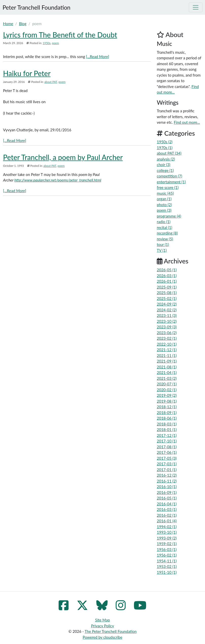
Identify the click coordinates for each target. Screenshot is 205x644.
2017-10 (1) (167, 441)
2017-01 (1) (167, 470)
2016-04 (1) (167, 504)
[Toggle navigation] (196, 7)
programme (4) (169, 216)
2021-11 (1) (167, 355)
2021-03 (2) (167, 378)
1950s (47, 43)
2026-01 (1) (167, 281)
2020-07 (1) (167, 384)
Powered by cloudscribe (102, 637)
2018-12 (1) (167, 407)
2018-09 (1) (167, 413)
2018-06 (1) (167, 418)
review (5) (165, 239)
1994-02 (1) (167, 527)
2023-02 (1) (167, 338)
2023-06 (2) (167, 333)
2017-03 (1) (167, 464)
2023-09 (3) (167, 327)
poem (56, 43)
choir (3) (164, 165)
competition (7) (169, 176)
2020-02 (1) (167, 390)
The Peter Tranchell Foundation (111, 631)
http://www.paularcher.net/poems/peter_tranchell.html (58, 180)
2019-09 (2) (167, 395)
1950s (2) (165, 142)
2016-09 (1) (167, 492)
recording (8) (167, 233)
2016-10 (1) (167, 487)
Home (8, 24)
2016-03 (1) (167, 509)
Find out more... (187, 122)
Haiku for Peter (27, 73)
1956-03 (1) (167, 549)
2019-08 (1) (167, 401)
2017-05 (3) (167, 458)
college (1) (165, 170)
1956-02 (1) (167, 555)
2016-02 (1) (167, 515)
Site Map (102, 620)
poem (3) (164, 210)
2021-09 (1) (167, 361)
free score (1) (168, 187)
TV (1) (162, 250)
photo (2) (164, 205)
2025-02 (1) (167, 298)
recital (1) (165, 227)
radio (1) (164, 222)
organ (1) (164, 199)
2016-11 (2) (167, 481)
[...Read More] (98, 57)
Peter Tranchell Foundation (37, 7)
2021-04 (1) (167, 372)
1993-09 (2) (167, 538)
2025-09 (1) (167, 287)
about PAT (51, 82)
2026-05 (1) (167, 270)
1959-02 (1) (167, 544)
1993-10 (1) (167, 532)
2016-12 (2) (167, 475)
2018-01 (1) (167, 430)
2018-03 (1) (167, 424)
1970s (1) (165, 148)
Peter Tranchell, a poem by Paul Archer (63, 157)
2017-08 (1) (167, 447)
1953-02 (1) (167, 566)
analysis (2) (166, 159)
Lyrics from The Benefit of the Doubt (60, 35)
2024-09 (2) (167, 304)
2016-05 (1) (167, 498)
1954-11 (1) (167, 561)
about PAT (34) (169, 153)
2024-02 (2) (167, 310)
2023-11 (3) (167, 315)
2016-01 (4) (167, 521)
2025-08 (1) (167, 293)
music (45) (165, 193)
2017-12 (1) (167, 435)
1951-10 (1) (167, 572)
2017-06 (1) (167, 452)
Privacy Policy (102, 626)
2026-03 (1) (167, 276)
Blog (23, 24)
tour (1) (163, 244)
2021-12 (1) (167, 350)
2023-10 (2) (167, 321)
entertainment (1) (171, 182)
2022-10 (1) (167, 344)
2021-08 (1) (167, 367)
